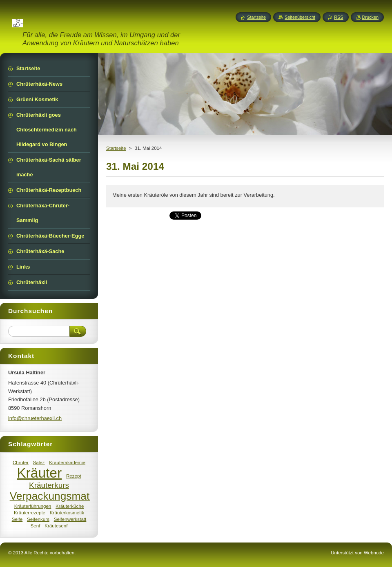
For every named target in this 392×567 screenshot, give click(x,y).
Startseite (116, 148)
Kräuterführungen (33, 506)
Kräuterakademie (67, 462)
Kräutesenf (56, 526)
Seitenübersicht (300, 17)
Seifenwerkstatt (70, 519)
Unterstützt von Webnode (357, 553)
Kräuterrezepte (30, 513)
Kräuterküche (70, 506)
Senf (35, 526)
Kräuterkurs (49, 485)
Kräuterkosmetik (67, 513)
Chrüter (21, 462)
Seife (17, 519)
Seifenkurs (38, 519)
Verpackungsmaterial (60, 496)
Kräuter (39, 473)
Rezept (74, 476)
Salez (39, 462)
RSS (339, 17)
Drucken (371, 17)
